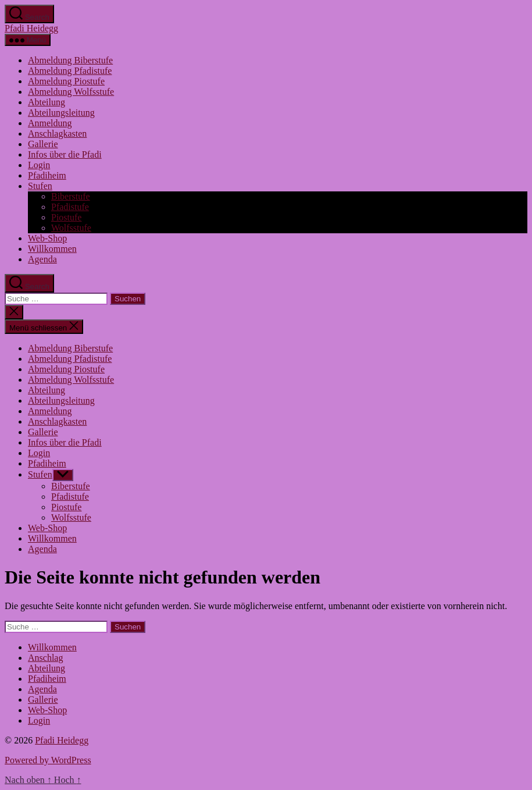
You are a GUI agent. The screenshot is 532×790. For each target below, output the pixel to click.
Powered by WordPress (48, 760)
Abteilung (47, 102)
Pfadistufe (70, 207)
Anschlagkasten (57, 134)
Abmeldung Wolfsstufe (71, 92)
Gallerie (43, 144)
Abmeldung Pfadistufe (70, 71)
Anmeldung (50, 123)
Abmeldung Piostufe (66, 81)
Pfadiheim (47, 175)
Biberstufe (71, 196)
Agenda (42, 259)
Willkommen (52, 249)
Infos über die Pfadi (65, 154)
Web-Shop (47, 238)
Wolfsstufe (71, 228)
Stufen (40, 186)
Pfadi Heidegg (31, 28)
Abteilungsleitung (61, 113)
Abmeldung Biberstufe (70, 60)
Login (39, 165)
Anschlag (45, 658)
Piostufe (66, 217)
